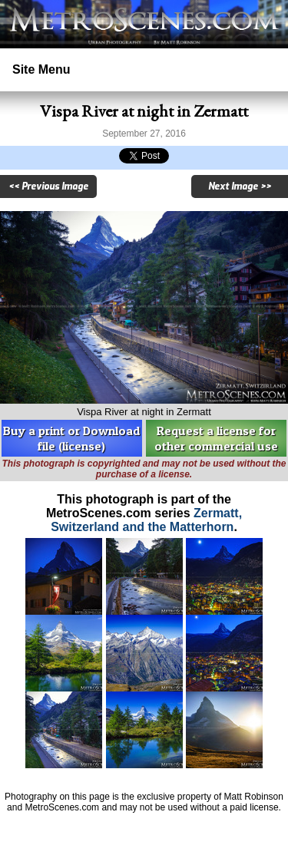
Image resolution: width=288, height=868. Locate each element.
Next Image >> (240, 186)
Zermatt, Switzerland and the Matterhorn (146, 520)
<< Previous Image (48, 186)
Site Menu (41, 69)
